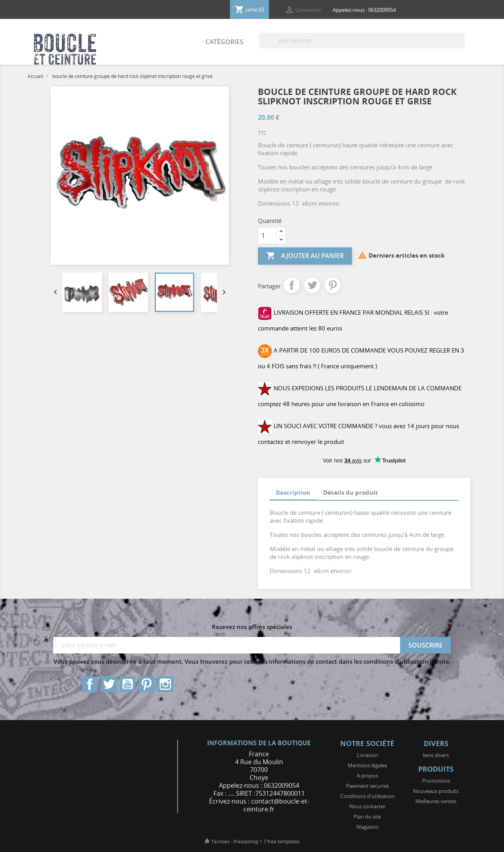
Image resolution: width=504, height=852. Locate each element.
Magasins (367, 827)
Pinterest (333, 285)
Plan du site (367, 817)
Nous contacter (367, 806)
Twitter (109, 684)
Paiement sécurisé (367, 786)
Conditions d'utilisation (367, 796)
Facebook (90, 684)
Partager (292, 285)
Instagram (165, 684)
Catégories (224, 42)
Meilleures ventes (436, 801)
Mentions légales (367, 765)
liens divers (436, 755)
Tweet (312, 285)
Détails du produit (351, 492)
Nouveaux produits (436, 791)
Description (293, 492)
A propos (367, 776)
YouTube (128, 684)
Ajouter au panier (305, 256)
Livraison (367, 755)
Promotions (436, 781)
